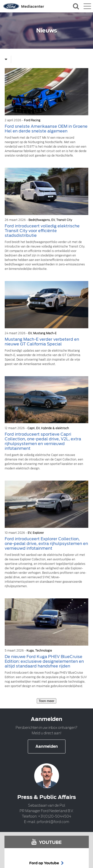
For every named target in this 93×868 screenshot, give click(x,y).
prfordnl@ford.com (53, 822)
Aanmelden (47, 746)
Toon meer (46, 701)
